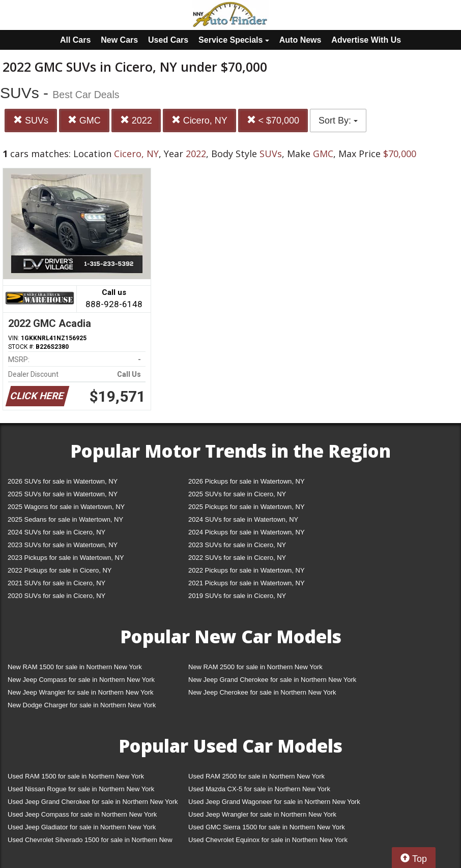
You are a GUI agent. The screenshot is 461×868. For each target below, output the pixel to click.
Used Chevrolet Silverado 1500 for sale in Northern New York (90, 842)
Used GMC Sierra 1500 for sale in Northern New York (267, 827)
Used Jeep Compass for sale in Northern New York (82, 814)
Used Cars (168, 40)
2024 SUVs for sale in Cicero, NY (56, 532)
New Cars (119, 40)
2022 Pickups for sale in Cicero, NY (60, 570)
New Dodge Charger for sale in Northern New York (82, 705)
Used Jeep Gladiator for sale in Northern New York (82, 827)
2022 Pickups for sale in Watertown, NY (247, 570)
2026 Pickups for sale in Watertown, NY (247, 481)
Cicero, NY (199, 120)
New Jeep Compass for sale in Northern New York (81, 680)
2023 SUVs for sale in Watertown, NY (63, 545)
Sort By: (338, 121)
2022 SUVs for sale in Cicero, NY (237, 558)
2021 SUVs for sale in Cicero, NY (56, 583)
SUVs (31, 120)
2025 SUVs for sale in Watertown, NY (63, 494)
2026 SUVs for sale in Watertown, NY (63, 481)
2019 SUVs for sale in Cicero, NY (237, 596)
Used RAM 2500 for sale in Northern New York (256, 776)
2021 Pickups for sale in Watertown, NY (247, 583)
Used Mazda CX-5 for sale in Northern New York (259, 789)
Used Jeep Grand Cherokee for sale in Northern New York (93, 802)
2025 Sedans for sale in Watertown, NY (65, 519)
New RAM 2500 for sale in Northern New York (255, 667)
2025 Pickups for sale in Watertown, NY (247, 507)
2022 (136, 120)
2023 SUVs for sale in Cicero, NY (237, 545)
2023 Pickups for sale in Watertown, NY (66, 558)
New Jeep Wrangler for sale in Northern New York (81, 692)
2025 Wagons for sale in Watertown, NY (66, 507)
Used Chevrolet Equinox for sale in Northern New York (268, 840)
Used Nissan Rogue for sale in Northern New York (81, 789)
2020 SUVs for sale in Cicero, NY (56, 596)
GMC (84, 120)
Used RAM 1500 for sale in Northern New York (76, 776)
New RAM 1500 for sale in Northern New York (75, 667)
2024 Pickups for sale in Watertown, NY (247, 532)
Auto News (300, 40)
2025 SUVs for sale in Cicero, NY (237, 494)
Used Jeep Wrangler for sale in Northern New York (262, 814)
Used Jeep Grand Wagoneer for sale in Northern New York (274, 802)
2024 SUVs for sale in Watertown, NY (243, 519)
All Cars (75, 40)
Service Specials (234, 40)
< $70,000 (273, 120)
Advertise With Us (366, 40)
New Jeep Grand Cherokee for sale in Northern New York (272, 680)
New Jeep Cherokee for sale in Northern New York (262, 692)
